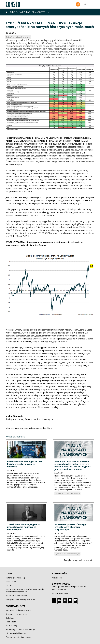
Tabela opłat (11, 622)
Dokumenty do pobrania (16, 614)
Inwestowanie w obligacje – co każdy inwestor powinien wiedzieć (24, 464)
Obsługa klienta (15, 606)
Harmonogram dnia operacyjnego (20, 629)
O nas (9, 574)
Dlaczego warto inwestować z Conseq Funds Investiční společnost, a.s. (25, 590)
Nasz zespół (11, 582)
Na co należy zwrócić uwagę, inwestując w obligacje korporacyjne (71, 527)
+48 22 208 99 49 (59, 590)
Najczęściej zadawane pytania (19, 610)
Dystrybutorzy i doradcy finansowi (20, 599)
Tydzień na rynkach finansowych (67, 493)
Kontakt (9, 585)
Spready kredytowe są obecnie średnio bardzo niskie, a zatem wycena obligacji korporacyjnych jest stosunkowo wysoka (73, 465)
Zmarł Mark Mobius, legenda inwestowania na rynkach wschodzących (23, 527)
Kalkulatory (11, 618)
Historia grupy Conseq (15, 578)
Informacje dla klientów (16, 633)
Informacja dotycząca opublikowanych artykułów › (29, 428)
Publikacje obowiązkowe (16, 595)
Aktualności (60, 574)
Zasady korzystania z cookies (18, 637)
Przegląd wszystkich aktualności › (79, 560)
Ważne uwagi (11, 626)
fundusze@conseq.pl (61, 594)
